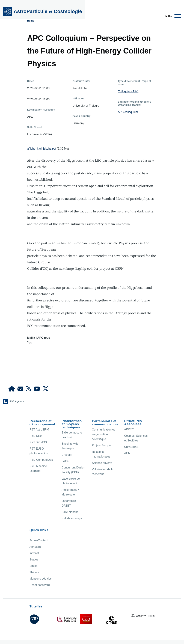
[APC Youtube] (37, 390)
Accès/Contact (39, 540)
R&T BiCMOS (38, 442)
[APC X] (46, 390)
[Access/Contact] (20, 390)
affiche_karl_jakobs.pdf (42, 149)
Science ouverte (102, 463)
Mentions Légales (41, 579)
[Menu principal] (172, 16)
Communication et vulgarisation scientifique (103, 434)
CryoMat (67, 455)
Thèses (34, 572)
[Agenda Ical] (28, 390)
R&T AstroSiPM (39, 430)
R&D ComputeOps (41, 460)
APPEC (129, 429)
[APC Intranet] (12, 390)
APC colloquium (128, 112)
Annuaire (35, 547)
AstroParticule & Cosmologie (48, 11)
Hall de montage (72, 518)
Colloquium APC (128, 91)
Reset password (40, 585)
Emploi (34, 566)
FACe (65, 461)
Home (31, 21)
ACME (128, 453)
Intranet (34, 553)
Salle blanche (70, 512)
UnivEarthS (131, 447)
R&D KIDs (36, 436)
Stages (34, 560)
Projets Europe (101, 445)
